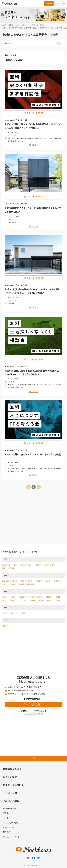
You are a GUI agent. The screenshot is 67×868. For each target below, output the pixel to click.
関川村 (21, 584)
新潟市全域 (6, 565)
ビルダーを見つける (13, 785)
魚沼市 (5, 600)
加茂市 (40, 597)
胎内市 (48, 581)
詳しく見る (33, 145)
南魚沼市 (14, 600)
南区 (54, 565)
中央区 (30, 565)
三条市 (13, 597)
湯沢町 (41, 600)
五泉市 (30, 581)
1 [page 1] (34, 487)
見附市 (58, 597)
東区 (22, 565)
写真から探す (10, 777)
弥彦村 (5, 584)
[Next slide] (65, 15)
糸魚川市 (14, 613)
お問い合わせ (8, 827)
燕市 (22, 581)
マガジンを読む (11, 801)
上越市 (11, 25)
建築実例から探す (12, 769)
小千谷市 (31, 597)
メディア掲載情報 (10, 823)
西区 (4, 568)
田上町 (23, 600)
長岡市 (5, 597)
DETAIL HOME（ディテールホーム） (16, 120)
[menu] (64, 3)
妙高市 (23, 613)
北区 (16, 565)
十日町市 (49, 597)
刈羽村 (58, 600)
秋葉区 (46, 565)
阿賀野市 (39, 581)
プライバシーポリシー (12, 837)
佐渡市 (5, 626)
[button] (33, 552)
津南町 (50, 600)
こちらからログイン (34, 714)
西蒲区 (11, 568)
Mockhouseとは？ (10, 809)
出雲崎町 (32, 600)
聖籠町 (56, 581)
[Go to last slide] (2, 15)
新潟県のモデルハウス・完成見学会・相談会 (23, 28)
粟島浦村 (31, 584)
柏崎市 (21, 597)
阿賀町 (13, 584)
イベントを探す (11, 793)
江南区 (38, 565)
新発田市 (6, 581)
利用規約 (7, 832)
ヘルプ (6, 818)
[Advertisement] (33, 516)
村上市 (15, 581)
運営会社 (7, 813)
